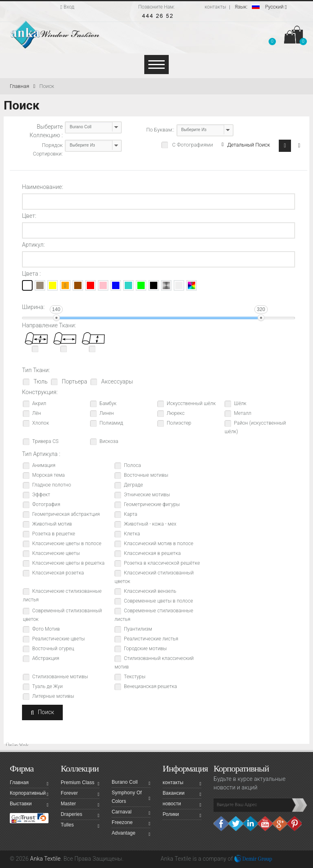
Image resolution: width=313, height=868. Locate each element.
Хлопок (41, 423)
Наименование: (43, 187)
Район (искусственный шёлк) (255, 427)
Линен (107, 413)
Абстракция (46, 658)
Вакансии (182, 794)
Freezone (131, 824)
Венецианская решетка (150, 686)
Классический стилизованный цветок (154, 577)
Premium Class (80, 784)
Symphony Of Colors (131, 797)
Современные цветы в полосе (159, 601)
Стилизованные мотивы (60, 677)
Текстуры (135, 677)
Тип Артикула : (41, 454)
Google (280, 824)
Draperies (80, 815)
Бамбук (108, 403)
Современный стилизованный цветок (62, 615)
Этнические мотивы (147, 495)
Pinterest (294, 824)
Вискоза (109, 441)
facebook (221, 824)
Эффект (41, 495)
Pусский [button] (261, 7)
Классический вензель (150, 591)
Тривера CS (45, 441)
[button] (272, 36)
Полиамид (111, 423)
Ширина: (33, 307)
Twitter (236, 824)
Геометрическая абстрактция (66, 514)
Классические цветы (56, 553)
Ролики (182, 815)
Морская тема (48, 475)
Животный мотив (52, 524)
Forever (80, 794)
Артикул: (33, 245)
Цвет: (29, 216)
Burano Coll (131, 783)
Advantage (131, 834)
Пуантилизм (138, 629)
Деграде (133, 485)
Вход (67, 7)
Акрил (39, 403)
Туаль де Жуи (47, 686)
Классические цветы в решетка (68, 563)
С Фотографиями (192, 145)
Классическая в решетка (152, 553)
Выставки (29, 805)
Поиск (47, 86)
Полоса (132, 465)
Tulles (80, 826)
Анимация (44, 465)
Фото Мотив (46, 629)
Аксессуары (117, 381)
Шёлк (240, 403)
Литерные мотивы (53, 696)
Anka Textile (45, 859)
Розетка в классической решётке (162, 563)
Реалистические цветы (58, 639)
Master (80, 805)
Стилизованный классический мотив (154, 663)
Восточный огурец (53, 649)
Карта (131, 514)
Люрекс (176, 413)
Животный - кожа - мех (150, 524)
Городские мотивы (145, 649)
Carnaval (131, 813)
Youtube (265, 824)
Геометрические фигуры (152, 504)
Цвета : (31, 274)
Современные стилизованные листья (154, 615)
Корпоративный (29, 794)
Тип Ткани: (36, 370)
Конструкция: (40, 392)
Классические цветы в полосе (67, 544)
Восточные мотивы (146, 475)
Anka (167, 859)
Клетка (132, 534)
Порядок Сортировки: (48, 149)
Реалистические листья (151, 639)
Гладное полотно (52, 485)
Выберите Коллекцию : (46, 131)
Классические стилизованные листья (62, 595)
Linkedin (250, 824)
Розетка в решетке (54, 534)
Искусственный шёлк (191, 403)
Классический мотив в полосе (159, 544)
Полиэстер (179, 423)
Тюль (40, 381)
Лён (37, 413)
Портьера (74, 381)
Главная (22, 86)
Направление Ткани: (49, 325)
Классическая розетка (58, 573)
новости (182, 805)
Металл (243, 413)
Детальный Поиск (246, 145)
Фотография (46, 504)
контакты (215, 7)
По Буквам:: (160, 130)
